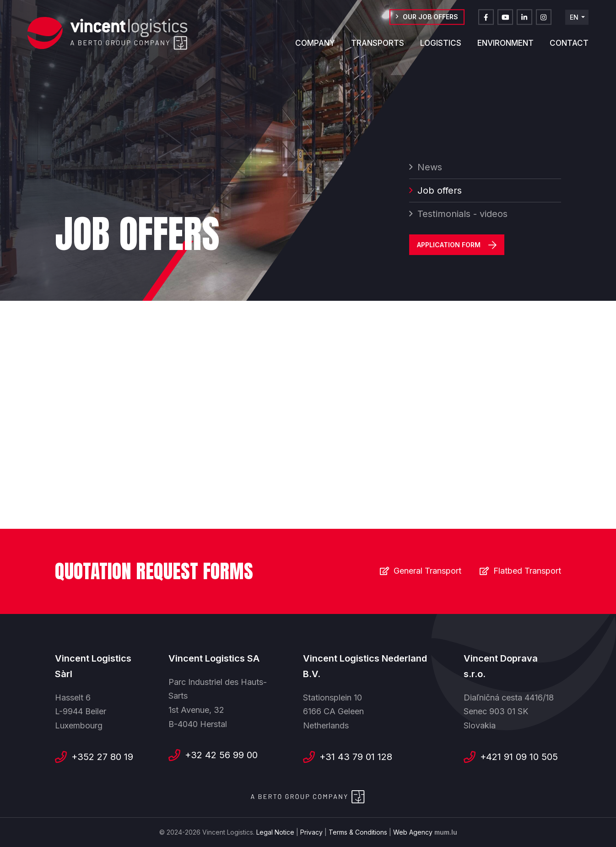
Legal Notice (275, 832)
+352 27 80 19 (102, 757)
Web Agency (413, 832)
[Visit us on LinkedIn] (524, 22)
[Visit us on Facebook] (486, 22)
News (430, 170)
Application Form (449, 247)
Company (315, 48)
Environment (505, 48)
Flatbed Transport (527, 571)
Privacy (311, 832)
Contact (569, 48)
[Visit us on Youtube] (505, 22)
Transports (378, 48)
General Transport (427, 571)
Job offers (440, 193)
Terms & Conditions (358, 832)
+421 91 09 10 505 (519, 757)
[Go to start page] (108, 34)
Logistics (441, 48)
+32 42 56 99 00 (221, 755)
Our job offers (430, 22)
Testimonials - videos (462, 217)
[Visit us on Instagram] (544, 22)
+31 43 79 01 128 (356, 757)
